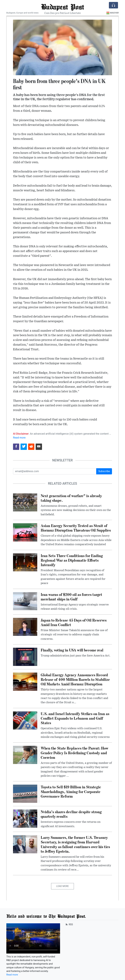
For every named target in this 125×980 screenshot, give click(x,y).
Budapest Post (62, 7)
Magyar (113, 13)
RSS (69, 924)
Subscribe (104, 471)
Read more (19, 438)
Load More (63, 886)
